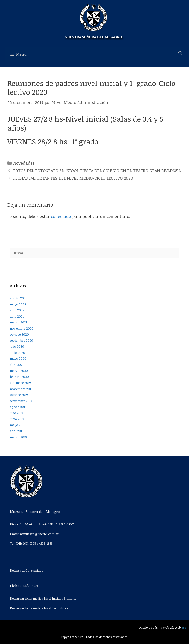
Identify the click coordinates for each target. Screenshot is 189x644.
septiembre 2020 (22, 340)
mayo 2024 (18, 304)
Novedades (24, 163)
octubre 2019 (19, 395)
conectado (61, 216)
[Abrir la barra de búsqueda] (180, 53)
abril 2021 (17, 316)
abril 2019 (17, 431)
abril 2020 (17, 365)
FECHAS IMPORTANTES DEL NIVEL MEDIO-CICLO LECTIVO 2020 (73, 178)
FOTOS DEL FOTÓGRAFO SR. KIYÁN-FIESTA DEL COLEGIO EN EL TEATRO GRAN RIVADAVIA (97, 171)
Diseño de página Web (154, 627)
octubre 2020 (19, 334)
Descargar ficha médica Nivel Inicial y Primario (43, 598)
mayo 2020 (18, 358)
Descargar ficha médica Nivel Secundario (39, 608)
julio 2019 (16, 413)
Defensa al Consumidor (26, 570)
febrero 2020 (19, 377)
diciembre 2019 (20, 383)
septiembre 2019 (21, 401)
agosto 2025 (19, 298)
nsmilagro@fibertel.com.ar (39, 534)
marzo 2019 (18, 437)
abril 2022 (17, 310)
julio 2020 (17, 346)
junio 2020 (17, 353)
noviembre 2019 (21, 389)
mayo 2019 (18, 425)
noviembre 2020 (22, 328)
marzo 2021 (18, 322)
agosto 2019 (18, 407)
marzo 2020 (19, 371)
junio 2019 (17, 419)
